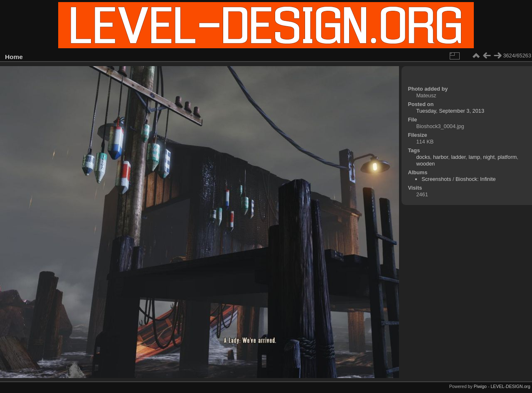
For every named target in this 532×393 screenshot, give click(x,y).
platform (507, 157)
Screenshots (436, 179)
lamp (474, 157)
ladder (458, 157)
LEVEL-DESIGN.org (510, 386)
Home (14, 57)
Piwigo (480, 386)
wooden (425, 164)
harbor (441, 157)
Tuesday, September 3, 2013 (450, 111)
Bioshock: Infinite (476, 179)
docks (423, 157)
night (489, 157)
